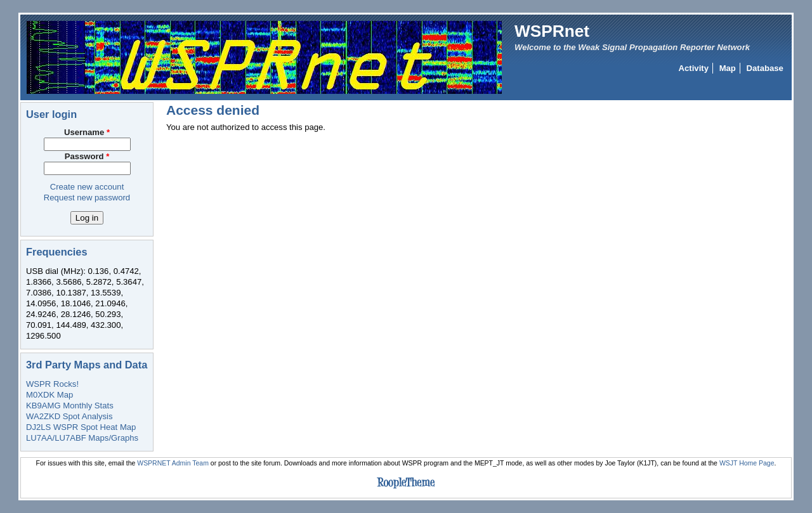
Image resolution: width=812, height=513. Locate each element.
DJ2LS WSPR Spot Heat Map (81, 427)
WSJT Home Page (747, 463)
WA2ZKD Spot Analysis (69, 416)
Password (87, 156)
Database (765, 68)
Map (728, 68)
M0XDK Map (49, 395)
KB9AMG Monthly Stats (70, 406)
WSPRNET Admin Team (173, 463)
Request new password (87, 198)
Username (87, 132)
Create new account (87, 187)
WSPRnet (552, 31)
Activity (694, 68)
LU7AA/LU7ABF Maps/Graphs (82, 438)
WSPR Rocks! (52, 384)
